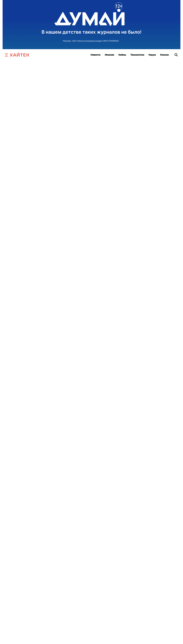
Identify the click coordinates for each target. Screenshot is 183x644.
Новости (95, 55)
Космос (164, 55)
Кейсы (122, 55)
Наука (152, 55)
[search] (176, 55)
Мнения (109, 55)
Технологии (137, 55)
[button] (6, 55)
